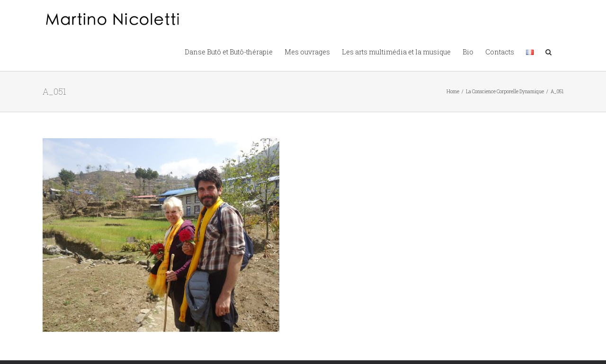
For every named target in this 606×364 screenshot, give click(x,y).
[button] (548, 51)
